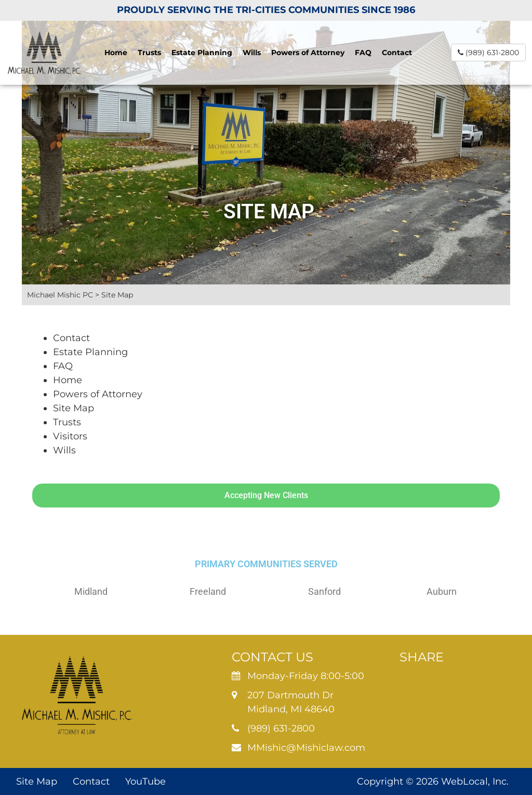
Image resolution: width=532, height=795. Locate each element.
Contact (397, 53)
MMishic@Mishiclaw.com (306, 748)
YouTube (145, 781)
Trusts (149, 53)
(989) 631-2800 (488, 53)
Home (116, 53)
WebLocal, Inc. (475, 781)
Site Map (74, 408)
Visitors (70, 436)
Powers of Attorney (308, 53)
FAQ (363, 53)
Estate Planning (202, 53)
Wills (252, 53)
